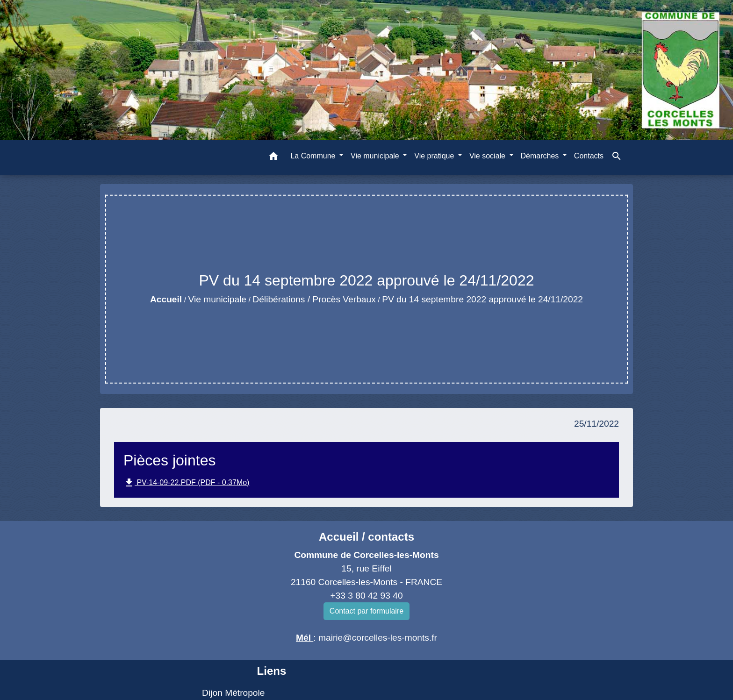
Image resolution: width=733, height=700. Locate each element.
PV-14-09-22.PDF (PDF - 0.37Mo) (186, 483)
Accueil (166, 299)
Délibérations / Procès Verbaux (314, 299)
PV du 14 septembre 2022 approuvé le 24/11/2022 (482, 299)
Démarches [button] (541, 156)
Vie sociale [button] (489, 156)
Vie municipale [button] (376, 156)
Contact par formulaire (366, 611)
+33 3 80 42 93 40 (366, 596)
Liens (272, 671)
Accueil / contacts (366, 537)
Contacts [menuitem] (589, 156)
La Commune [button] (314, 156)
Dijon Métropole (233, 693)
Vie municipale (217, 299)
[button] (273, 158)
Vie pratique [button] (435, 156)
